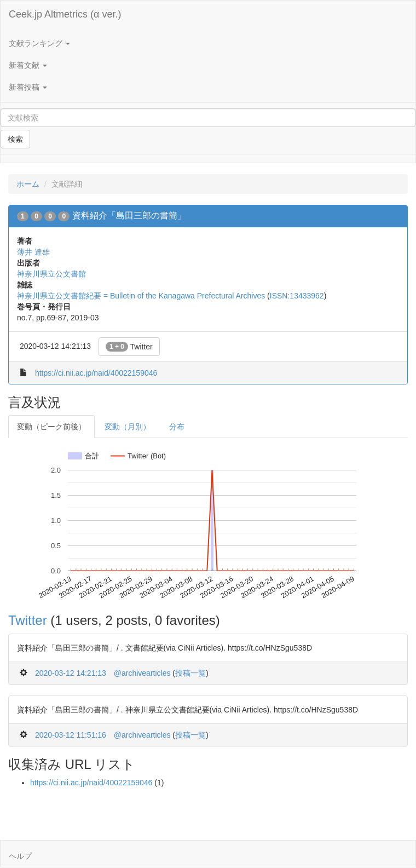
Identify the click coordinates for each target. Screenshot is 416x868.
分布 (177, 427)
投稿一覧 (190, 673)
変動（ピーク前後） (51, 427)
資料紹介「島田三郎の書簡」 (129, 215)
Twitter (129, 347)
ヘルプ (20, 856)
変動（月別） (128, 427)
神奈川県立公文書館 (51, 274)
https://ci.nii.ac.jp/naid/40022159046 (96, 373)
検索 (15, 139)
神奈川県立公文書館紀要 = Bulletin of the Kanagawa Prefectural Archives (141, 296)
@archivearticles (142, 673)
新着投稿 (28, 87)
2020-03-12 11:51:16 (71, 735)
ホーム (28, 184)
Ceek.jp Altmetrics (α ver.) (65, 14)
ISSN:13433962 (297, 296)
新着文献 (28, 65)
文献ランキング (39, 43)
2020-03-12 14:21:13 (71, 673)
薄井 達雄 (33, 252)
